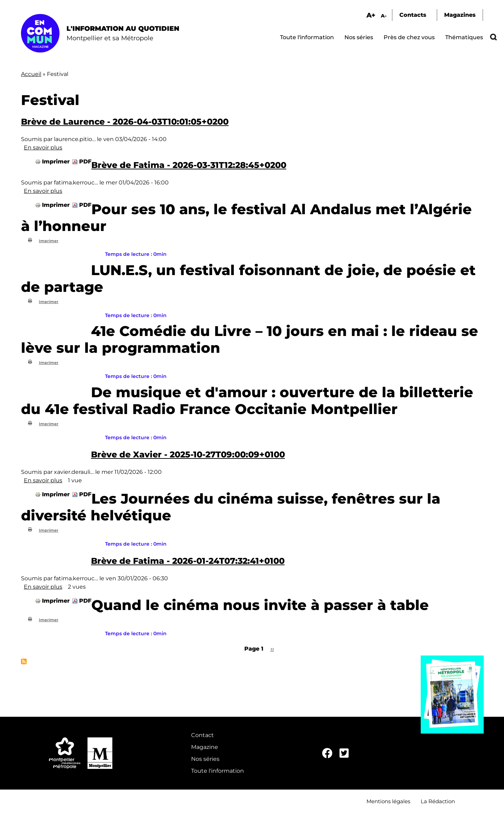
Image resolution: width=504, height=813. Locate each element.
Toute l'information (307, 37)
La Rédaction (438, 801)
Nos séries (359, 37)
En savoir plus (43, 148)
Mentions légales (388, 801)
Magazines (460, 15)
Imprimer (56, 162)
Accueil (31, 74)
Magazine (205, 747)
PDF (85, 162)
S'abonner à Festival (24, 661)
